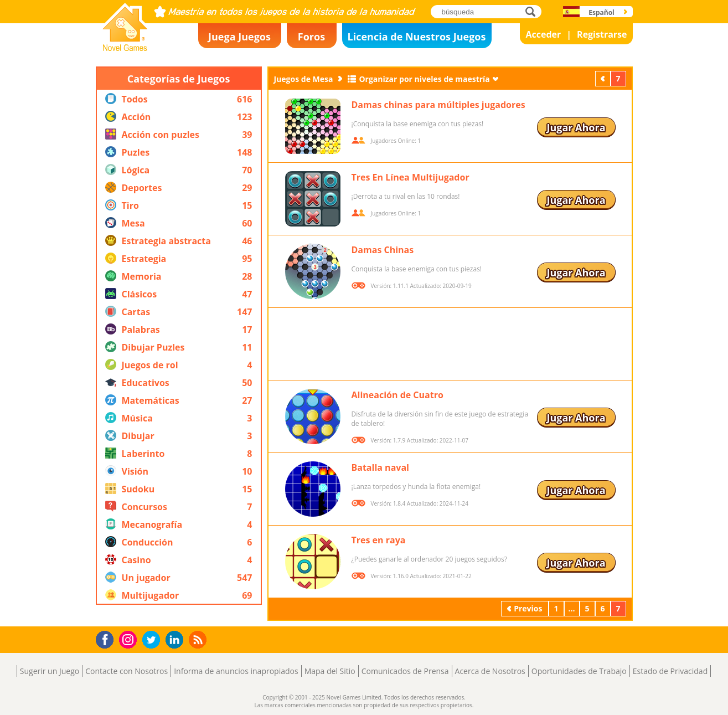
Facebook (108, 638)
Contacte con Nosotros (127, 671)
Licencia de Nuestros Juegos (417, 37)
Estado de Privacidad (670, 671)
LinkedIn (176, 640)
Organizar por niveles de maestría (424, 79)
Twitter (153, 641)
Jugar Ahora (576, 127)
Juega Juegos (239, 37)
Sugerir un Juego (50, 671)
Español (601, 12)
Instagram (130, 639)
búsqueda (533, 11)
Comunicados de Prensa (405, 671)
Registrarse (602, 34)
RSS (199, 639)
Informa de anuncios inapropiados (236, 671)
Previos (604, 78)
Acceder (543, 34)
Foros (311, 37)
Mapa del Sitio (330, 671)
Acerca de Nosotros (490, 671)
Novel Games (123, 48)
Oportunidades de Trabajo (579, 671)
